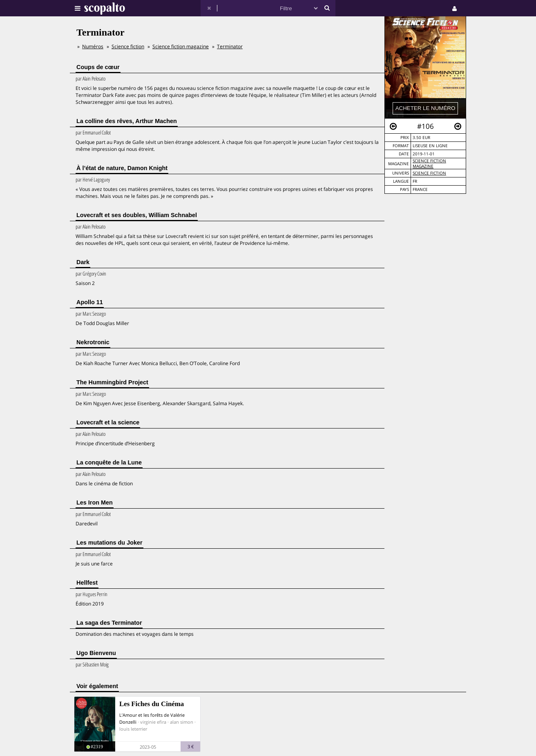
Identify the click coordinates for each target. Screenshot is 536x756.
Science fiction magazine (429, 164)
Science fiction (128, 46)
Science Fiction (429, 173)
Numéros (93, 46)
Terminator (230, 46)
